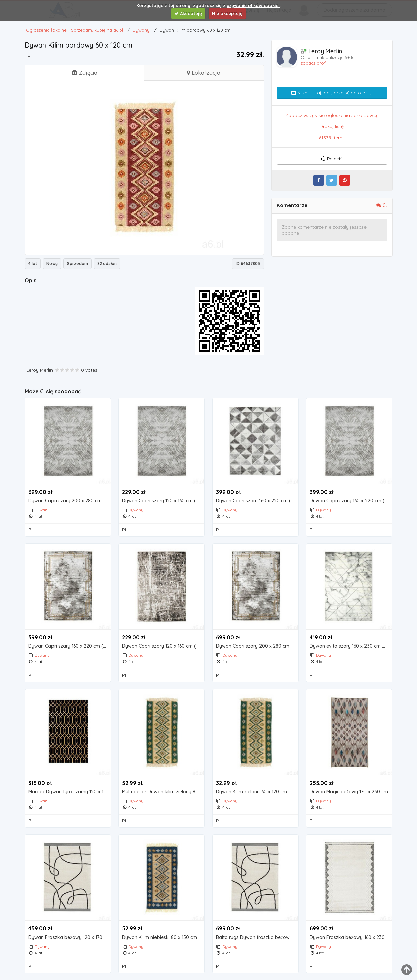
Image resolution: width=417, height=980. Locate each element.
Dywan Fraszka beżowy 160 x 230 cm (351, 937)
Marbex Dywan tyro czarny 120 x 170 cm (70, 792)
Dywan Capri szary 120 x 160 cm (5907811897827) (163, 646)
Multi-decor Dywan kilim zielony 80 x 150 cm (163, 792)
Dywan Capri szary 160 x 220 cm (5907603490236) (257, 501)
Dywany (42, 510)
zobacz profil (314, 63)
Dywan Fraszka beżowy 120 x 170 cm (69, 937)
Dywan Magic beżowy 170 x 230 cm (349, 792)
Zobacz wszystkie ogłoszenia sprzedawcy (332, 115)
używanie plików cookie (253, 5)
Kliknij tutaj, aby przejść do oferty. (332, 93)
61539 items (332, 138)
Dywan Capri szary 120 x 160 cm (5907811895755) (163, 501)
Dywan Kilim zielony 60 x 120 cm (251, 792)
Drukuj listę (332, 126)
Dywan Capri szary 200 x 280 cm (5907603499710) (257, 646)
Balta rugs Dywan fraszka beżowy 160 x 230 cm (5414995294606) (257, 937)
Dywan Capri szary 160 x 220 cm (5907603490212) (351, 501)
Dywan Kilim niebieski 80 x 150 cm (160, 937)
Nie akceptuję (227, 13)
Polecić (332, 159)
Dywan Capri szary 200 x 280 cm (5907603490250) (70, 501)
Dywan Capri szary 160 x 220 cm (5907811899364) (70, 646)
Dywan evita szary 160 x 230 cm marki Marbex (351, 646)
